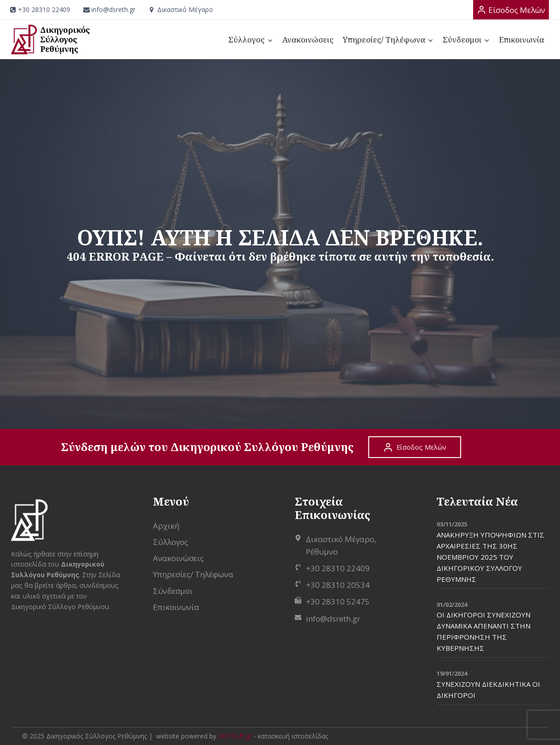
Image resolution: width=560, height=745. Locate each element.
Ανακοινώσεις (308, 40)
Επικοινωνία (522, 40)
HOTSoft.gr (235, 736)
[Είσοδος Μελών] (511, 10)
